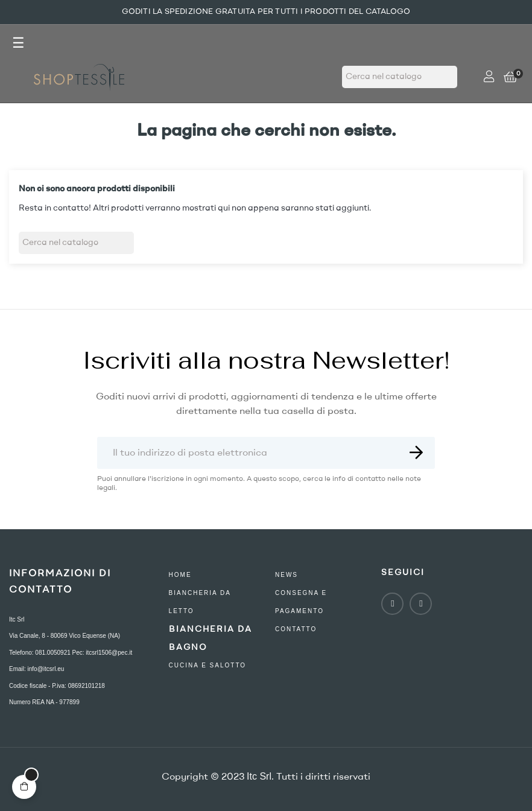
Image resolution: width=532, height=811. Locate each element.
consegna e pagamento (301, 602)
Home (180, 575)
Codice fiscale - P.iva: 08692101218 (57, 686)
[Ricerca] (400, 77)
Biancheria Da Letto (200, 602)
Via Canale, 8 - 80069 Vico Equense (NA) (65, 636)
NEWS (287, 575)
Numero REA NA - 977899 (44, 702)
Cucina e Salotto (208, 665)
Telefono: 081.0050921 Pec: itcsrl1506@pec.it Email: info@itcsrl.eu (71, 661)
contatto (296, 629)
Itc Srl (17, 619)
